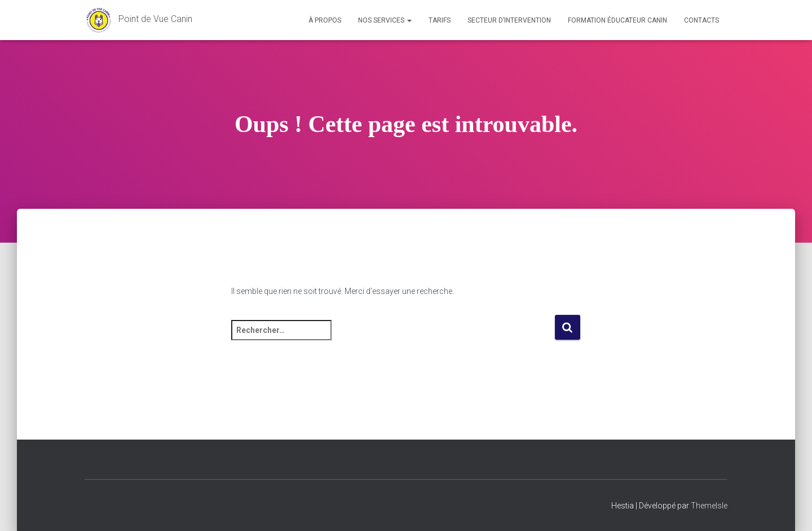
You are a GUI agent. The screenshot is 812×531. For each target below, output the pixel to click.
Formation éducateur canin (617, 20)
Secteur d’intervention (509, 20)
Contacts (701, 20)
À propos (325, 20)
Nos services (385, 20)
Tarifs (440, 20)
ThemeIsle (709, 506)
